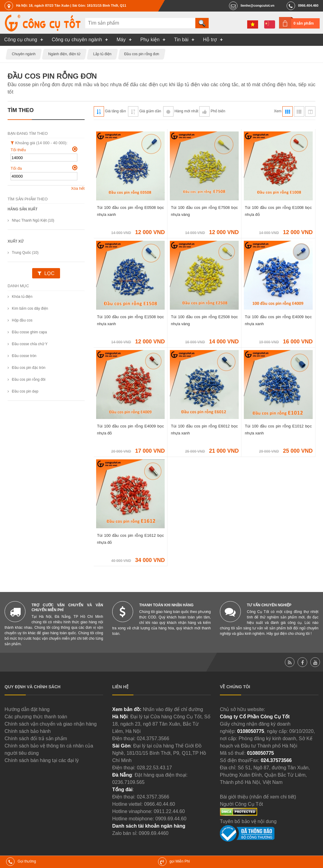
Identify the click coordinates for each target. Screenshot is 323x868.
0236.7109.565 (128, 782)
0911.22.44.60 (169, 811)
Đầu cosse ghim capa (29, 332)
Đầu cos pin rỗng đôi (29, 380)
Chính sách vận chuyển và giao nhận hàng (51, 724)
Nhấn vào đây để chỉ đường (173, 709)
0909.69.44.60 (171, 819)
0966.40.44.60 (160, 804)
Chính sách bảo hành (28, 731)
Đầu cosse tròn (24, 356)
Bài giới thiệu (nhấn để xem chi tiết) (258, 797)
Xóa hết (78, 188)
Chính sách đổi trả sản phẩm (36, 739)
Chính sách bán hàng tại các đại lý (42, 760)
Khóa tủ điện (22, 297)
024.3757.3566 (153, 739)
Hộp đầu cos (22, 320)
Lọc (49, 273)
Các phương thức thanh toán (36, 717)
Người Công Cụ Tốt (241, 804)
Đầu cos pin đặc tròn (29, 368)
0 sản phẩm (304, 23)
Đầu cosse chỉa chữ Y (30, 344)
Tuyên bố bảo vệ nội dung (248, 821)
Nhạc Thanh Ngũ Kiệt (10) (33, 220)
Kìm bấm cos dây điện (30, 308)
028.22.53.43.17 (154, 768)
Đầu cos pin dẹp (25, 391)
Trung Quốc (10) (25, 253)
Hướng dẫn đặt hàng (27, 709)
